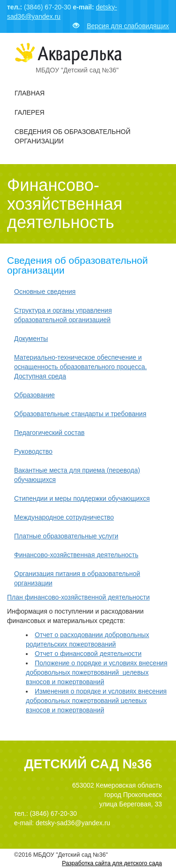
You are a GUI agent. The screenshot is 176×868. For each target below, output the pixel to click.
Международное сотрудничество (64, 517)
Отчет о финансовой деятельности (88, 654)
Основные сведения (45, 292)
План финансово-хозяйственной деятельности (78, 597)
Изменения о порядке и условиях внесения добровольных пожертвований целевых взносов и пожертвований (96, 701)
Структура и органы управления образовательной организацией (63, 315)
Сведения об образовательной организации (73, 136)
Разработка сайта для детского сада (112, 863)
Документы (31, 339)
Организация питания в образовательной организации (77, 578)
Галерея (30, 112)
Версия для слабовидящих (121, 26)
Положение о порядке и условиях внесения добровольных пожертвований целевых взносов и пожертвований (97, 672)
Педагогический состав (49, 433)
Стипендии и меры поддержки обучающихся (82, 498)
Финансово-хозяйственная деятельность (76, 555)
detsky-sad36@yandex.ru (73, 823)
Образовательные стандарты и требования (80, 414)
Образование (34, 395)
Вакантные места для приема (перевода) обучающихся (77, 475)
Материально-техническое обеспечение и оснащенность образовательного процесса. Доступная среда (80, 367)
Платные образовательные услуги (66, 536)
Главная (30, 93)
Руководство (33, 451)
